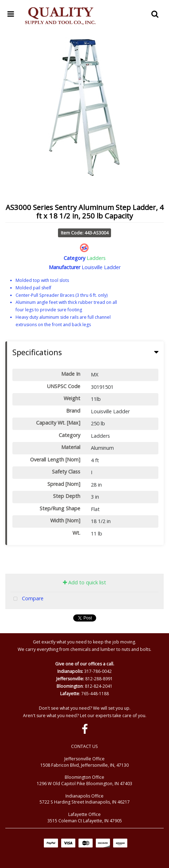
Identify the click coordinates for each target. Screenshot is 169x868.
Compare (27, 599)
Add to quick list (84, 582)
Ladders (96, 258)
